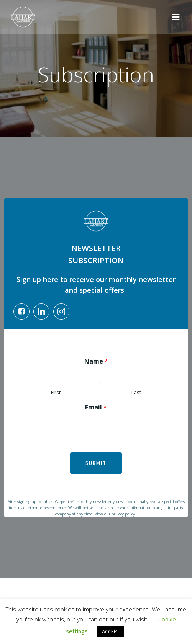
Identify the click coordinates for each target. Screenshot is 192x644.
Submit (96, 463)
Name (96, 361)
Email (96, 407)
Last (136, 392)
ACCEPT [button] (111, 631)
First (56, 392)
